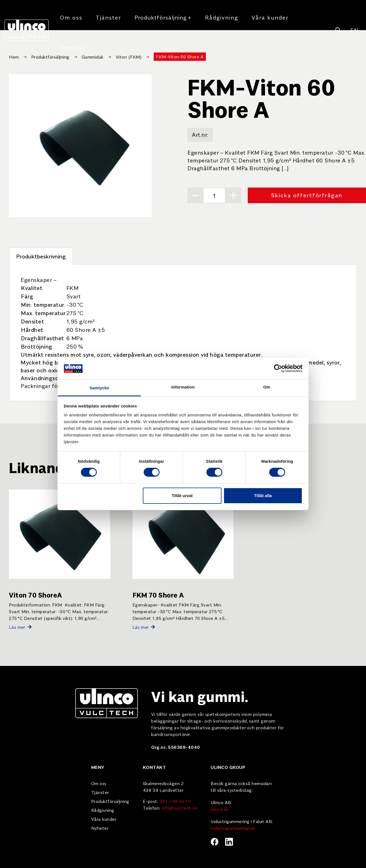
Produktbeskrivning (41, 256)
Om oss (71, 17)
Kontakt (73, 47)
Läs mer (20, 627)
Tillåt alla (263, 496)
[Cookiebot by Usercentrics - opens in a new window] (278, 368)
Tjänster (108, 17)
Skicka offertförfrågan (307, 195)
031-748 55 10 (175, 801)
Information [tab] (183, 387)
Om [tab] (267, 387)
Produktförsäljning (163, 17)
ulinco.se (220, 809)
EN (354, 30)
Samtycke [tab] (99, 388)
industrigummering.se (233, 828)
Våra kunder (270, 17)
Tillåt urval (182, 496)
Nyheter (100, 828)
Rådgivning (222, 17)
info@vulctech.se (179, 808)
